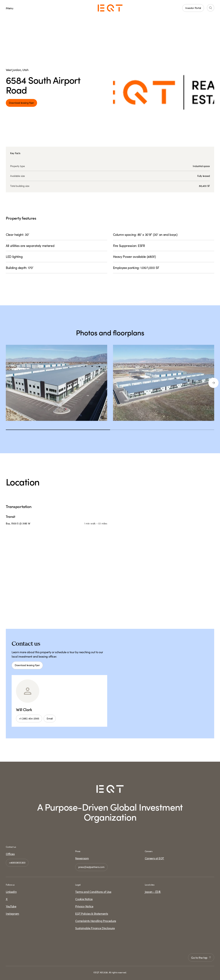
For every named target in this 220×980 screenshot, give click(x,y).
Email (50, 718)
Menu (10, 8)
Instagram (12, 913)
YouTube (11, 906)
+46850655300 (17, 862)
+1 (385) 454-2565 (29, 718)
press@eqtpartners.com (91, 867)
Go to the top (201, 957)
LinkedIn (11, 892)
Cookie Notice (84, 899)
